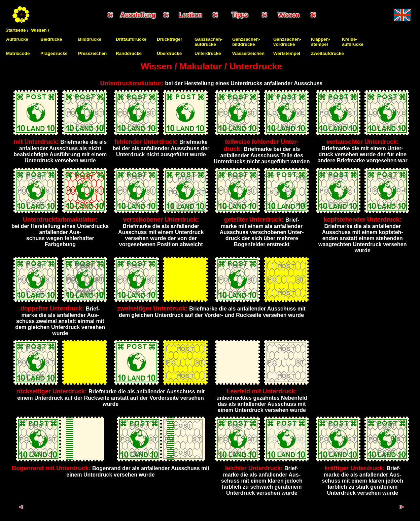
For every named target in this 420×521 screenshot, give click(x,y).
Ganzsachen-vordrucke (287, 42)
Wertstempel (287, 53)
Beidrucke (51, 39)
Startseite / (17, 30)
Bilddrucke (90, 39)
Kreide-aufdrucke (353, 42)
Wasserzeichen (248, 53)
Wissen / (40, 30)
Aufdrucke (17, 39)
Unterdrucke (208, 53)
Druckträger (170, 39)
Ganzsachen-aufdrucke (208, 42)
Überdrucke (169, 53)
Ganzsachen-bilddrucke (246, 42)
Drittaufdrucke (131, 39)
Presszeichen (92, 53)
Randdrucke (129, 53)
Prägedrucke (54, 53)
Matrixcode (18, 53)
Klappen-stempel (321, 42)
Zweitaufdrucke (327, 53)
